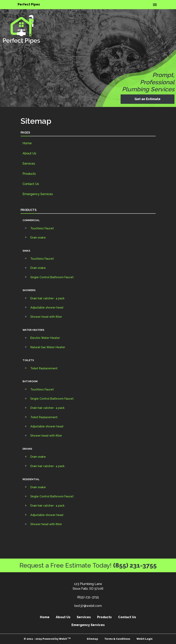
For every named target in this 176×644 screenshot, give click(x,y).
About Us (29, 153)
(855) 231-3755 (135, 565)
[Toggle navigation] (155, 5)
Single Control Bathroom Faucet (52, 277)
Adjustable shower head (47, 307)
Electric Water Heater (45, 338)
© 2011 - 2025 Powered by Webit (47, 639)
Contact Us (31, 184)
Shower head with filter (46, 317)
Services (29, 164)
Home (27, 143)
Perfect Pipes (29, 4)
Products (29, 174)
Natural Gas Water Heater (48, 347)
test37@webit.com (88, 606)
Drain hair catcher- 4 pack (47, 298)
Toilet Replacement (44, 368)
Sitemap (92, 639)
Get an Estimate (148, 99)
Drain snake (38, 237)
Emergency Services (38, 194)
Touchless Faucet (42, 228)
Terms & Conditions (117, 639)
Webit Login (144, 639)
